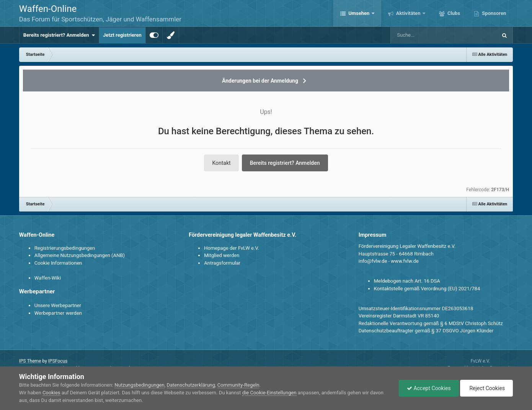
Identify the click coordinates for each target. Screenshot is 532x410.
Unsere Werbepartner (58, 305)
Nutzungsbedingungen (139, 385)
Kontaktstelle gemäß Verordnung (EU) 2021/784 (427, 289)
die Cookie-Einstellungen (269, 393)
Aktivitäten (408, 13)
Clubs (453, 13)
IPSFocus (58, 361)
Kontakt (221, 163)
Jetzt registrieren (122, 35)
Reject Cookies (486, 388)
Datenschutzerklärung (191, 385)
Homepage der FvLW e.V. (231, 248)
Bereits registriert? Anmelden (59, 35)
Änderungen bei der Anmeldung (260, 81)
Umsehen (359, 13)
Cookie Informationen (58, 263)
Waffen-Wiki (48, 278)
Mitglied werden (222, 255)
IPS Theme (30, 361)
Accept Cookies (429, 388)
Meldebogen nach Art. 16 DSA (407, 281)
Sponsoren (493, 13)
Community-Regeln (238, 385)
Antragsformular (222, 263)
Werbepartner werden (58, 313)
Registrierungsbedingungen (65, 248)
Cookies (51, 393)
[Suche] (429, 35)
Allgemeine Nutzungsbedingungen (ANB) (80, 255)
